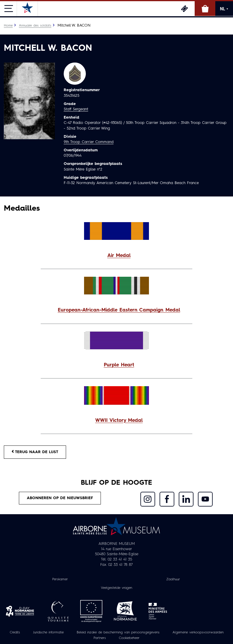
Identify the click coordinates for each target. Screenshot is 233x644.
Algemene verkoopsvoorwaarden (198, 632)
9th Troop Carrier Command (89, 142)
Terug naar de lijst (35, 452)
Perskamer (60, 579)
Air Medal (119, 256)
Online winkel (205, 9)
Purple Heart (119, 365)
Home (8, 26)
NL (224, 9)
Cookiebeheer (129, 638)
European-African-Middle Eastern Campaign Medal (119, 310)
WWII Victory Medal (119, 421)
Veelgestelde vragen (116, 588)
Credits (15, 632)
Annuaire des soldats (35, 26)
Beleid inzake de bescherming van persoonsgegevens (118, 632)
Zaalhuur (173, 579)
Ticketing (184, 9)
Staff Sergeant (76, 109)
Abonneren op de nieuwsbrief (60, 498)
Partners (100, 638)
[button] (116, 256)
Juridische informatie (48, 632)
